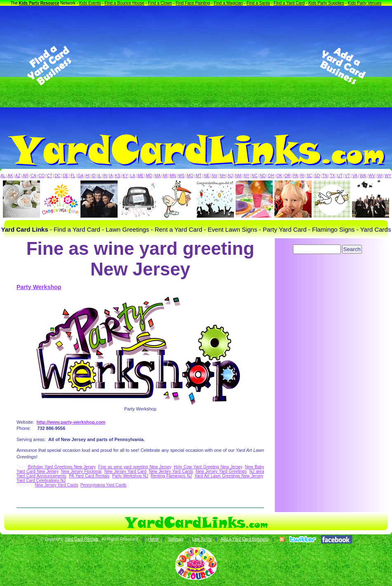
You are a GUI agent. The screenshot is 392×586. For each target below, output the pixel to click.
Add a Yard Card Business (244, 539)
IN (105, 176)
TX (332, 176)
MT (198, 176)
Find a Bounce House (124, 3)
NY (246, 176)
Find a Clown (160, 3)
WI (380, 176)
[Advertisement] (196, 66)
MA (158, 176)
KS (118, 176)
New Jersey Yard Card (125, 471)
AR (26, 176)
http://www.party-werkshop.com (71, 422)
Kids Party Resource (39, 3)
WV (372, 176)
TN (325, 176)
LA (133, 176)
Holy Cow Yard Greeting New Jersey (208, 467)
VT (348, 176)
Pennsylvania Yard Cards (104, 485)
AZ (18, 176)
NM (239, 176)
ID (94, 176)
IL (99, 176)
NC (255, 176)
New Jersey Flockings (81, 471)
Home (153, 539)
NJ (230, 176)
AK (10, 176)
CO (41, 176)
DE (66, 176)
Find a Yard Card (289, 3)
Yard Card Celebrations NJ (41, 480)
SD (317, 176)
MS (181, 176)
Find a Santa (258, 3)
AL (3, 176)
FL (73, 176)
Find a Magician (228, 3)
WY (388, 176)
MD (149, 176)
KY (125, 176)
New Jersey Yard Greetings (221, 471)
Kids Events (90, 3)
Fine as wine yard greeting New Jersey (135, 467)
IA (111, 176)
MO (190, 176)
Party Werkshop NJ (130, 476)
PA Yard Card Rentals (89, 476)
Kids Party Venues (365, 3)
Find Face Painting (193, 3)
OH (271, 176)
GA (80, 176)
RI (302, 176)
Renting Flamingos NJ (171, 476)
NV (215, 176)
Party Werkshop (39, 287)
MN (173, 176)
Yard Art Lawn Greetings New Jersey (229, 476)
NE (207, 176)
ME (141, 176)
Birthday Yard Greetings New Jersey (62, 467)
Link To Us (202, 539)
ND (263, 176)
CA (33, 176)
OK (279, 176)
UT (340, 176)
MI (165, 176)
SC (309, 176)
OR (288, 176)
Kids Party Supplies (326, 3)
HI (87, 176)
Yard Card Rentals (82, 539)
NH (222, 176)
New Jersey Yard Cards (171, 471)
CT (50, 176)
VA (355, 176)
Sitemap (176, 539)
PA (296, 176)
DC (57, 176)
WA (363, 176)
